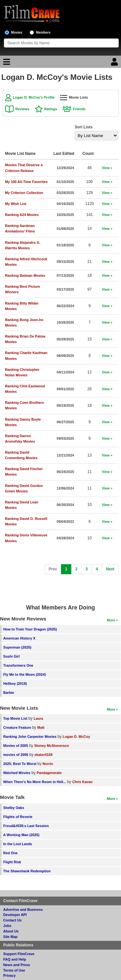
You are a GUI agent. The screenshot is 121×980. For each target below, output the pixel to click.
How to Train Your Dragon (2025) (30, 629)
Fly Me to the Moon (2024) (25, 674)
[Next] (110, 569)
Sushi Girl (11, 656)
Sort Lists (84, 127)
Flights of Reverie (18, 817)
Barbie (9, 693)
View (106, 168)
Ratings (51, 109)
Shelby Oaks (14, 808)
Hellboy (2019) (15, 684)
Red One (10, 853)
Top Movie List (15, 718)
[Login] (115, 63)
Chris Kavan (82, 782)
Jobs (7, 926)
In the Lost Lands (18, 844)
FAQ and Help (15, 959)
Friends (79, 109)
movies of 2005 (16, 755)
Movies (17, 32)
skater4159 (44, 755)
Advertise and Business (23, 910)
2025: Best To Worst (20, 764)
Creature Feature (18, 727)
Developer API (15, 915)
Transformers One (18, 665)
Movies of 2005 (16, 746)
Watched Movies (17, 773)
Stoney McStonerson (51, 746)
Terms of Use (14, 970)
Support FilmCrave (19, 954)
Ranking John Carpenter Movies (30, 737)
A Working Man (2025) (21, 835)
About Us (11, 931)
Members (43, 32)
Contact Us (12, 920)
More (111, 620)
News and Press (17, 965)
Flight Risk (12, 862)
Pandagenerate (49, 773)
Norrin (48, 764)
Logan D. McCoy (76, 737)
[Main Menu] (6, 63)
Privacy (9, 975)
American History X (19, 638)
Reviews (22, 109)
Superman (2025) (17, 647)
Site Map (10, 937)
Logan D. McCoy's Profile (34, 97)
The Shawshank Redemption (27, 871)
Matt (41, 727)
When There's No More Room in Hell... (35, 782)
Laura (38, 718)
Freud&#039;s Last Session (26, 826)
